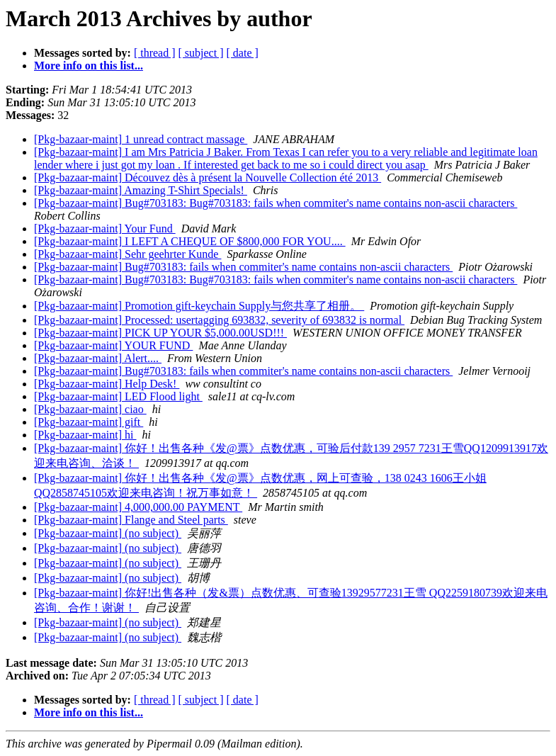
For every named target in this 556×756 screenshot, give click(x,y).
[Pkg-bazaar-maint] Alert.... (98, 358)
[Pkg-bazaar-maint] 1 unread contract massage (141, 139)
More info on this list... (89, 66)
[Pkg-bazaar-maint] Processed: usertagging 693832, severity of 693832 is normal (219, 320)
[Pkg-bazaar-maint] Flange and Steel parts (131, 520)
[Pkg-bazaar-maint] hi (85, 435)
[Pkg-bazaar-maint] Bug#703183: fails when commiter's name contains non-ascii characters (243, 267)
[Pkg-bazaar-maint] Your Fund (105, 229)
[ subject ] (201, 53)
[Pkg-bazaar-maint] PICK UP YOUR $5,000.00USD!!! (160, 333)
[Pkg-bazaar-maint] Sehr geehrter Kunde (127, 254)
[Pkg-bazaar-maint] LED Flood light (118, 396)
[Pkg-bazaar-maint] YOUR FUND (113, 345)
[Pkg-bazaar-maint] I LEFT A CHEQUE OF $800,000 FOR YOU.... (190, 241)
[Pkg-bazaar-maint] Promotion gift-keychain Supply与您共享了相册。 (199, 306)
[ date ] (243, 53)
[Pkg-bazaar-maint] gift (89, 422)
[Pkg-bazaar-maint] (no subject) (108, 533)
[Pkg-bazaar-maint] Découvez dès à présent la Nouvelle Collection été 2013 (208, 177)
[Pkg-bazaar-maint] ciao (90, 409)
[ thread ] (155, 53)
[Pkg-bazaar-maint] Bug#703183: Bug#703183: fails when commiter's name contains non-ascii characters (276, 203)
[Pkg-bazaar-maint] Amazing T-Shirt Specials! (141, 190)
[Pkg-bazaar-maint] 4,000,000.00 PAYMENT (138, 507)
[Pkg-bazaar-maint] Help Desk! (107, 384)
